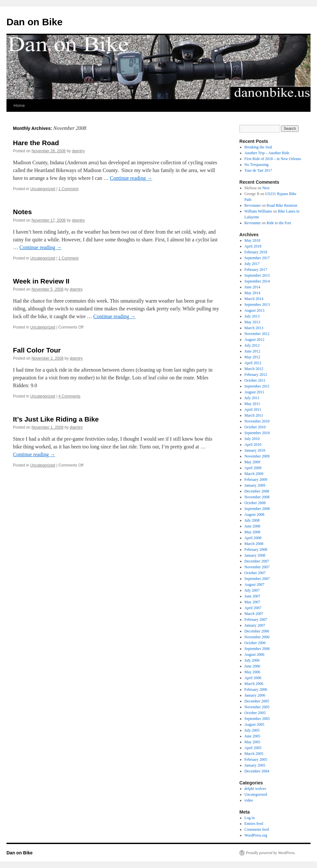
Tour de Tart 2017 (258, 170)
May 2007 (252, 602)
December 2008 (257, 491)
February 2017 (256, 270)
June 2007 (252, 596)
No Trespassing (257, 165)
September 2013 (257, 305)
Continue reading (131, 178)
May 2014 (252, 293)
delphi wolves (255, 789)
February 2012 (256, 375)
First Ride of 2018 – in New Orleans (273, 159)
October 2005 (255, 713)
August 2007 (255, 584)
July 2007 (252, 590)
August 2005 (255, 724)
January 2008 (255, 555)
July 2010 (252, 439)
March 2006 (254, 684)
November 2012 (257, 334)
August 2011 (254, 392)
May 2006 (252, 672)
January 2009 (255, 485)
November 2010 (257, 421)
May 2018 (252, 240)
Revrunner (253, 205)
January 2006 (255, 695)
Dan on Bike (34, 22)
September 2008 (257, 509)
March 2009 (254, 474)
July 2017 (252, 264)
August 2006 (255, 654)
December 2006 (257, 631)
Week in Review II (41, 281)
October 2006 (255, 643)
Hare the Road (36, 143)
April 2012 (253, 363)
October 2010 (255, 427)
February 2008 (256, 550)
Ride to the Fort (279, 223)
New (266, 188)
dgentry (78, 151)
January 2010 (255, 450)
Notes (22, 212)
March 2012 (254, 369)
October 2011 (255, 380)
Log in (250, 818)
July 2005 (252, 730)
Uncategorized (43, 189)
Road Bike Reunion (282, 205)
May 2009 (252, 462)
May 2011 (252, 404)
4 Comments (70, 396)
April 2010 (253, 445)
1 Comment (69, 189)
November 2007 (257, 567)
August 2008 (255, 515)
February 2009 (256, 480)
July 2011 (252, 398)
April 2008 (253, 538)
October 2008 (255, 503)
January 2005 (255, 765)
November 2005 (257, 707)
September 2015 (257, 275)
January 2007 (255, 625)
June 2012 (252, 351)
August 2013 (255, 310)
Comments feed (257, 829)
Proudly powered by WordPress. (271, 853)
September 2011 (257, 386)
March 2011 (254, 415)
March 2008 (254, 544)
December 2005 (257, 701)
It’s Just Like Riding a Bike (56, 419)
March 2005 (254, 754)
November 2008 (257, 497)
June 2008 (252, 526)
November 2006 (257, 637)
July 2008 (252, 520)
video (249, 800)
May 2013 (252, 322)
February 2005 (256, 759)
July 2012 (252, 345)
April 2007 (253, 608)
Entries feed (254, 824)
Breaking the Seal (258, 147)
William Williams (258, 211)
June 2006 (252, 666)
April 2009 (253, 468)
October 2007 (255, 573)
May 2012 (252, 357)
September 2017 (257, 258)
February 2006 (256, 689)
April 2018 (253, 246)
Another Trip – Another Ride (267, 153)
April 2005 (253, 748)
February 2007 (256, 619)
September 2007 (257, 579)
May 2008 (252, 532)
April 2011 (253, 410)
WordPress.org (256, 835)
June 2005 (252, 736)
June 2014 (252, 287)
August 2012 (255, 340)
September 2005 (257, 719)
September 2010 (257, 433)
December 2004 (257, 771)
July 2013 (252, 316)
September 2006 (257, 649)
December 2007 (257, 561)
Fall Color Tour (37, 350)
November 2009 (257, 456)
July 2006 (252, 660)
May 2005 (252, 742)
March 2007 (254, 614)
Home (19, 105)
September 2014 (257, 281)
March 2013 (254, 328)
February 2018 (256, 252)
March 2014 (254, 299)
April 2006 (253, 678)
